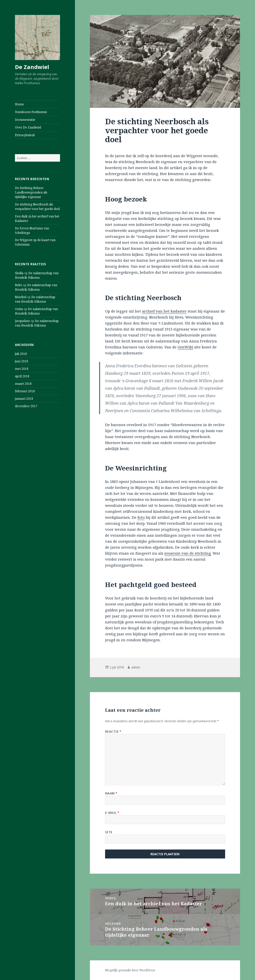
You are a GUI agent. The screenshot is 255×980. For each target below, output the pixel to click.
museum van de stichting (188, 553)
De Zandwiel (32, 67)
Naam (111, 793)
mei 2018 (22, 369)
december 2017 (26, 406)
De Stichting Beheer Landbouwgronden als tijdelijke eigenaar (31, 192)
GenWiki (185, 347)
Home (19, 104)
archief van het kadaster (164, 311)
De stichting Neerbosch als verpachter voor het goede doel (37, 207)
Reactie (113, 732)
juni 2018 (22, 361)
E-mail (112, 813)
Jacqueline (22, 321)
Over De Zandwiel (28, 127)
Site (109, 832)
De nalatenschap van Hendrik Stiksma (37, 275)
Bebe (19, 285)
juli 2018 (21, 354)
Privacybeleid (25, 135)
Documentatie (25, 120)
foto (141, 517)
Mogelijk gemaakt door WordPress (130, 970)
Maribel (21, 297)
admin (136, 667)
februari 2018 (25, 391)
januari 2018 (24, 399)
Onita (19, 309)
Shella (19, 273)
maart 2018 (23, 384)
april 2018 (22, 376)
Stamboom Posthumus (31, 112)
